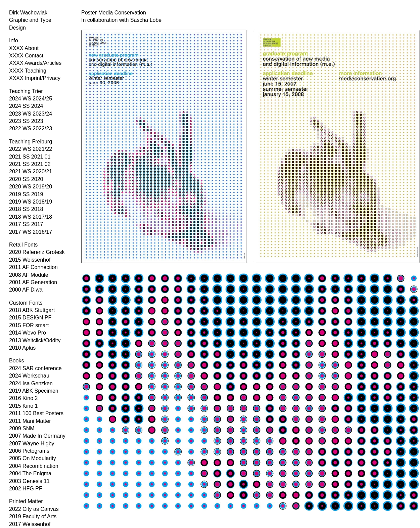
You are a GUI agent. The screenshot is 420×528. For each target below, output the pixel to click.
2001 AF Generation (33, 282)
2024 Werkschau (29, 376)
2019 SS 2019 (26, 194)
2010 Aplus (22, 348)
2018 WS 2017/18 (31, 217)
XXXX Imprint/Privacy (35, 78)
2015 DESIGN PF (30, 318)
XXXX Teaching (28, 71)
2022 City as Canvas (34, 509)
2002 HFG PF (26, 489)
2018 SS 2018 (26, 209)
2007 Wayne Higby (32, 444)
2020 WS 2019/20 (31, 187)
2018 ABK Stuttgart (32, 310)
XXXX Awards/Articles (35, 63)
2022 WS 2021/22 (31, 149)
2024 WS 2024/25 (31, 99)
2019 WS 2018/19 (31, 202)
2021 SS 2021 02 (30, 164)
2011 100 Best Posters (36, 413)
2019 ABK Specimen (34, 391)
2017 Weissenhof (30, 524)
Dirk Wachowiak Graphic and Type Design (30, 20)
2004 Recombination (34, 466)
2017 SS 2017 (26, 224)
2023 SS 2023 (26, 121)
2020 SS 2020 (26, 179)
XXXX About (24, 48)
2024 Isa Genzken (31, 383)
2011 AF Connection (33, 267)
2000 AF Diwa (26, 290)
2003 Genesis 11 (29, 481)
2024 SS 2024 (26, 106)
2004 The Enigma (30, 473)
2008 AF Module (29, 275)
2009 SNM (22, 428)
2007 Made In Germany (37, 436)
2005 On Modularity (33, 458)
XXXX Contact (26, 56)
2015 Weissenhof (30, 260)
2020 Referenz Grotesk (37, 252)
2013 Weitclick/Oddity (35, 340)
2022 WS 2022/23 (31, 128)
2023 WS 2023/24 (31, 114)
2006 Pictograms (29, 451)
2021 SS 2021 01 (30, 157)
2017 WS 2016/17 (31, 232)
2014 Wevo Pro (28, 333)
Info (14, 40)
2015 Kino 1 (23, 406)
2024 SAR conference (35, 368)
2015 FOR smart (29, 325)
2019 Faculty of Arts (33, 516)
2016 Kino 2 (23, 398)
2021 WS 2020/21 (31, 171)
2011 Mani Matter (30, 421)
